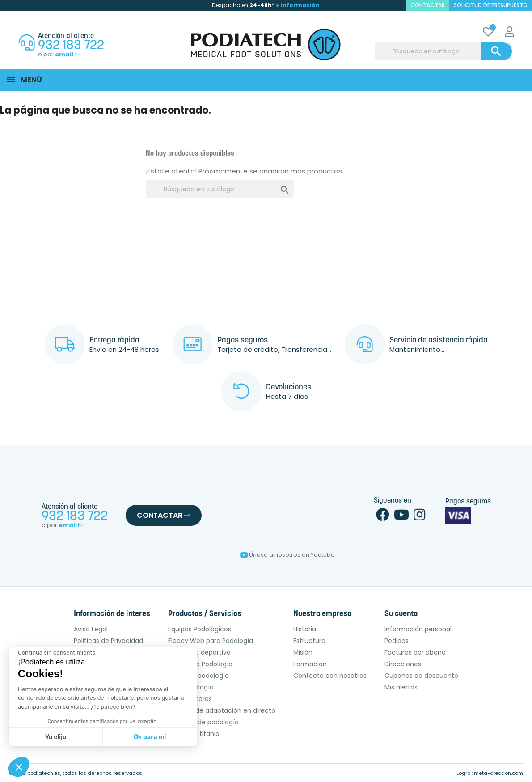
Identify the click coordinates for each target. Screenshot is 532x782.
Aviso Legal (91, 629)
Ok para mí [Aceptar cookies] (150, 737)
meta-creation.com (498, 773)
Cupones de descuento (421, 676)
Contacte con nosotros (330, 676)
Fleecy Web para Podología (211, 641)
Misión (303, 652)
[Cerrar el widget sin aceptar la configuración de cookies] (57, 653)
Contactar (164, 515)
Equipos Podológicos (200, 629)
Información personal (418, 629)
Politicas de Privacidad (108, 641)
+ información (298, 5)
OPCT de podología (198, 676)
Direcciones (403, 664)
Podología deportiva (199, 652)
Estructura (309, 641)
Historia (305, 629)
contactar (428, 5)
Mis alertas (401, 687)
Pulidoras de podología (203, 722)
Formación (310, 664)
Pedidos (397, 641)
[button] (19, 767)
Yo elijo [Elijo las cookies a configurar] (56, 737)
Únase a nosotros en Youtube (287, 555)
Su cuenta (401, 614)
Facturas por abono (415, 652)
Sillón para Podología (200, 664)
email (68, 55)
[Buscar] (443, 51)
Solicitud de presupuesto (491, 5)
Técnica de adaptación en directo (222, 710)
